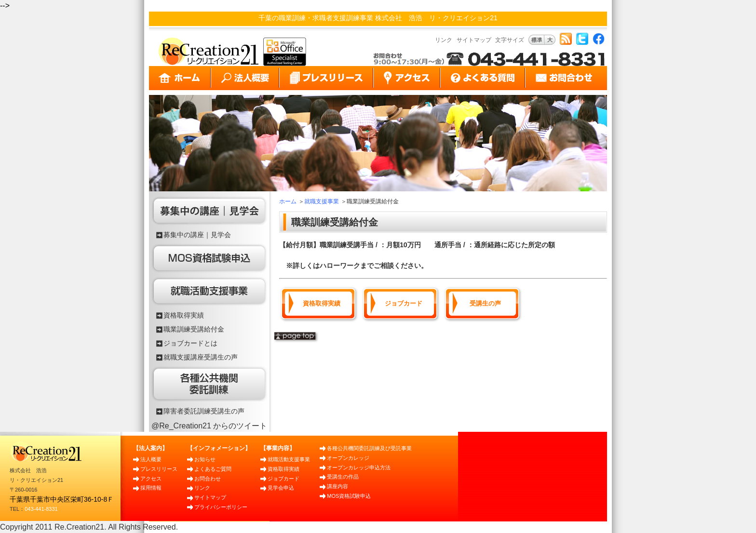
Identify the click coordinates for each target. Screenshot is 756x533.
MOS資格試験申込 (349, 496)
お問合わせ (208, 479)
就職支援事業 (322, 201)
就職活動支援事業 (289, 459)
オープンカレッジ (348, 458)
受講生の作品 (343, 477)
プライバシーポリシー (221, 507)
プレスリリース (159, 469)
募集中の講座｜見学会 (197, 235)
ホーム (288, 201)
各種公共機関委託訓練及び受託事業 (369, 448)
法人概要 (151, 459)
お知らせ (205, 459)
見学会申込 (281, 488)
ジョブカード (404, 303)
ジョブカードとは (190, 343)
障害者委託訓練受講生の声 (204, 411)
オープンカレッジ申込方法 (359, 467)
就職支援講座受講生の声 (201, 357)
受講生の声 (485, 303)
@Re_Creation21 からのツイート (209, 426)
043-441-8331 (41, 509)
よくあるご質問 (213, 469)
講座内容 (337, 486)
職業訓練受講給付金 (194, 329)
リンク (444, 40)
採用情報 (151, 488)
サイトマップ (474, 40)
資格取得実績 (184, 315)
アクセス (151, 479)
